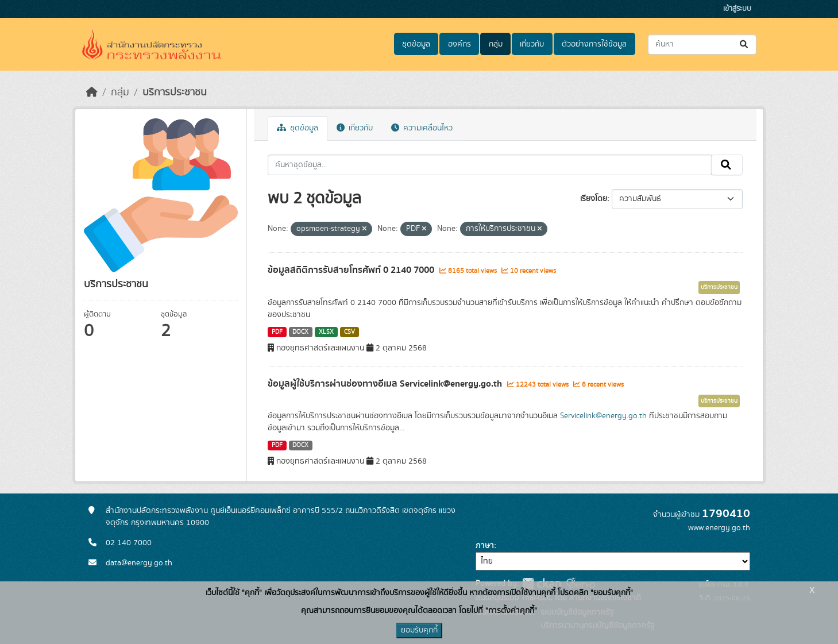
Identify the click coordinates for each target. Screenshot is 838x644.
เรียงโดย (594, 199)
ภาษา (485, 546)
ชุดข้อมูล (416, 44)
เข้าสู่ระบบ (737, 9)
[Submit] (745, 45)
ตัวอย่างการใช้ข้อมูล (594, 44)
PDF (277, 332)
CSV (350, 332)
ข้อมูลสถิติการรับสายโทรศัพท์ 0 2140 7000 (352, 270)
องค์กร (459, 44)
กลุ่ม (496, 44)
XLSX (326, 332)
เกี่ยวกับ (532, 44)
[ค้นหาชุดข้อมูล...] (702, 45)
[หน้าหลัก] (92, 92)
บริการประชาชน (175, 92)
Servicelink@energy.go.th (603, 416)
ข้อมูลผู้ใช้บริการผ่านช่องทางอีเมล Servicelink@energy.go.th (386, 384)
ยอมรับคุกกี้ (419, 630)
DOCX (300, 332)
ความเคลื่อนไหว (422, 128)
